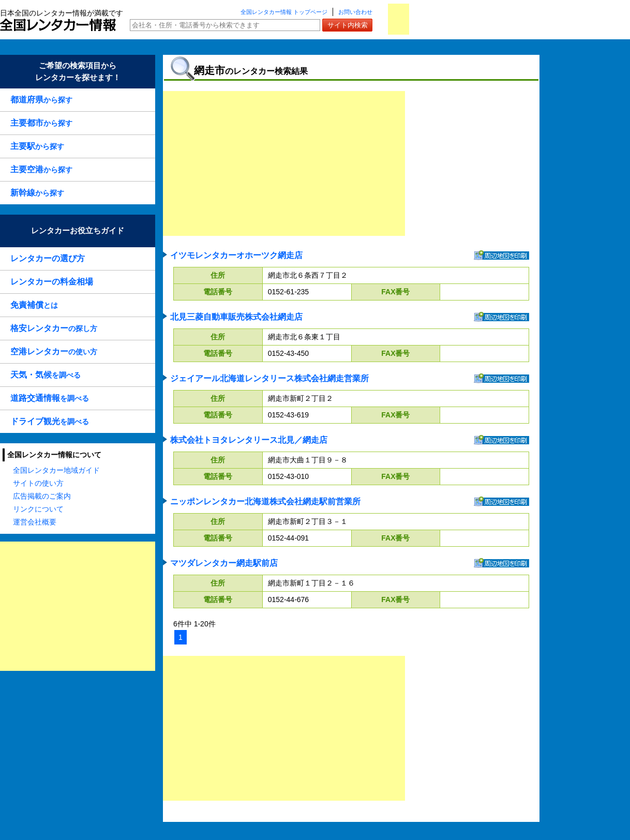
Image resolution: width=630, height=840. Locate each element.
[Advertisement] (78, 606)
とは (34, 305)
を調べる (46, 375)
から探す (41, 100)
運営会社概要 (35, 522)
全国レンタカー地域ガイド (56, 470)
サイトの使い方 (38, 483)
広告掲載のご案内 (42, 496)
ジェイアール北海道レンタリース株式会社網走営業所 (269, 378)
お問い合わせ (355, 12)
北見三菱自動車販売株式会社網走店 (236, 317)
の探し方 (54, 328)
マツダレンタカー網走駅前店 (224, 563)
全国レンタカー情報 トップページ (284, 12)
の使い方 (54, 351)
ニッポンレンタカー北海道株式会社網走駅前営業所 (265, 501)
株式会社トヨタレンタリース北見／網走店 (249, 440)
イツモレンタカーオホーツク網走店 (236, 255)
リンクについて (38, 509)
